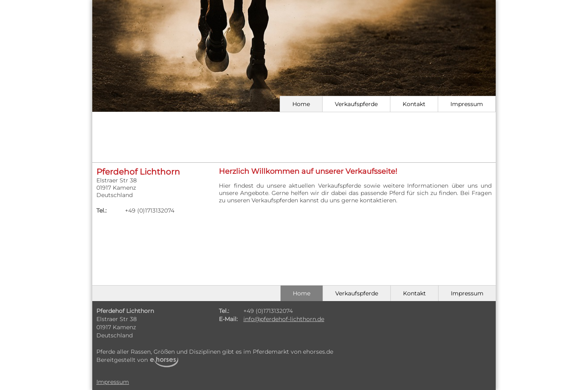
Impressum (467, 104)
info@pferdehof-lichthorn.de (284, 319)
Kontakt (414, 104)
